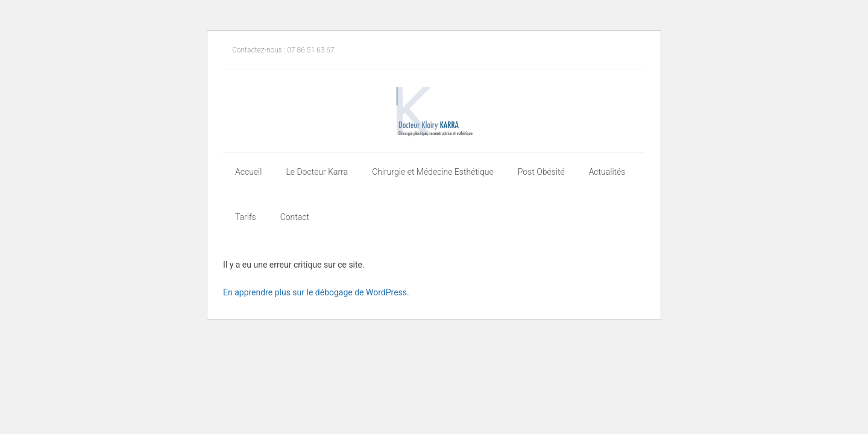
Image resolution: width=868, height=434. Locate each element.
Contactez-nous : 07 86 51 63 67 (283, 50)
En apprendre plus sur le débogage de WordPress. (316, 292)
